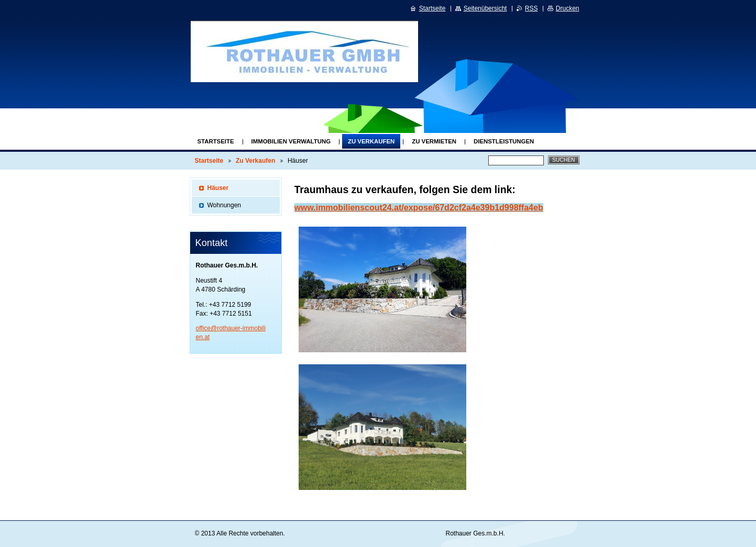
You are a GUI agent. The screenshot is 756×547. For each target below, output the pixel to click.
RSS (532, 8)
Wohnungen (224, 205)
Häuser (218, 188)
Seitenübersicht (485, 8)
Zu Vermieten (434, 141)
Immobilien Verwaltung (291, 141)
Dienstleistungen (504, 141)
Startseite (216, 141)
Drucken (568, 8)
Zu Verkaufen (371, 141)
